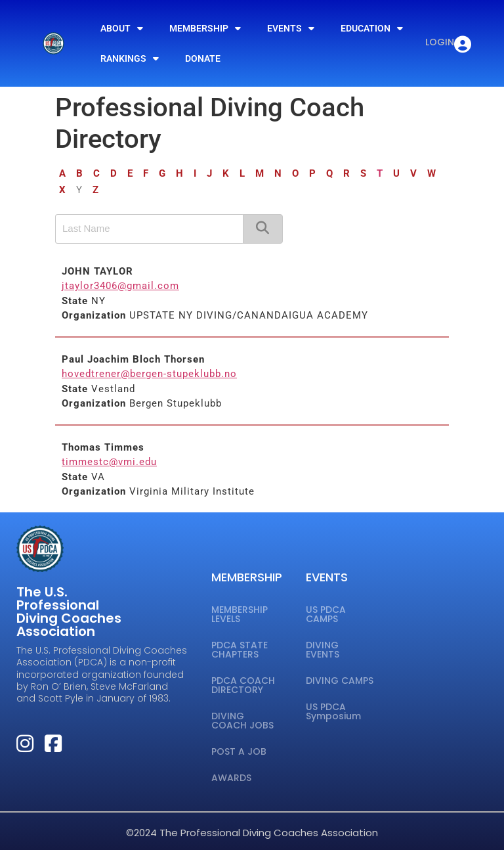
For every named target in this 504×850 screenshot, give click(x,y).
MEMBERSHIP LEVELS (240, 614)
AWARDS (231, 778)
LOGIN (440, 42)
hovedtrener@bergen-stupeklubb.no (149, 374)
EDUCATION (372, 28)
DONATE (203, 58)
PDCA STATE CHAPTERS (240, 650)
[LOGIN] (463, 45)
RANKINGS (130, 58)
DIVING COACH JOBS (242, 721)
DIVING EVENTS (323, 650)
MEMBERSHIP (205, 28)
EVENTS (291, 28)
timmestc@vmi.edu (109, 462)
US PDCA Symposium (333, 711)
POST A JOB (239, 751)
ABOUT (122, 28)
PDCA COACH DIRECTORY (243, 685)
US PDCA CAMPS (326, 614)
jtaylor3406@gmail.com (120, 286)
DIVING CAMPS (340, 681)
